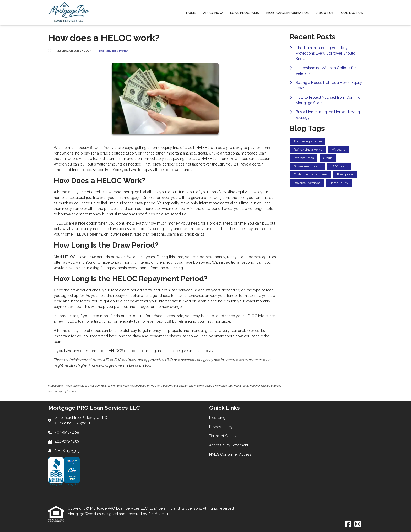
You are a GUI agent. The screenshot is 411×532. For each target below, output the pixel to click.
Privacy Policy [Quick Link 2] (221, 427)
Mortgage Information (288, 13)
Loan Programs (245, 13)
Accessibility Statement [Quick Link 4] (229, 445)
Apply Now (213, 13)
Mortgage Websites (85, 514)
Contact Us (352, 13)
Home (191, 13)
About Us (325, 13)
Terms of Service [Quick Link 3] (223, 436)
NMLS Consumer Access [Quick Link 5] (230, 454)
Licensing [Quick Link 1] (217, 418)
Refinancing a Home (113, 51)
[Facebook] (348, 524)
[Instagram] (358, 524)
